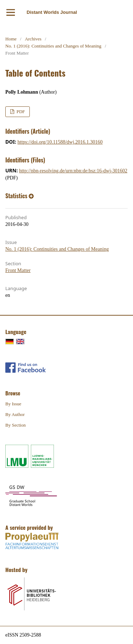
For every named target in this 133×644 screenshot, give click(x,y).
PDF (20, 112)
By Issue (13, 404)
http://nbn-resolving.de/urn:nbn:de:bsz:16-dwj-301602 (73, 171)
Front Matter (18, 270)
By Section (15, 425)
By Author (15, 414)
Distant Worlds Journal (52, 12)
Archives (33, 39)
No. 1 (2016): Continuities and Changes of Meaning (53, 46)
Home (11, 39)
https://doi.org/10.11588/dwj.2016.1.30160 (60, 142)
